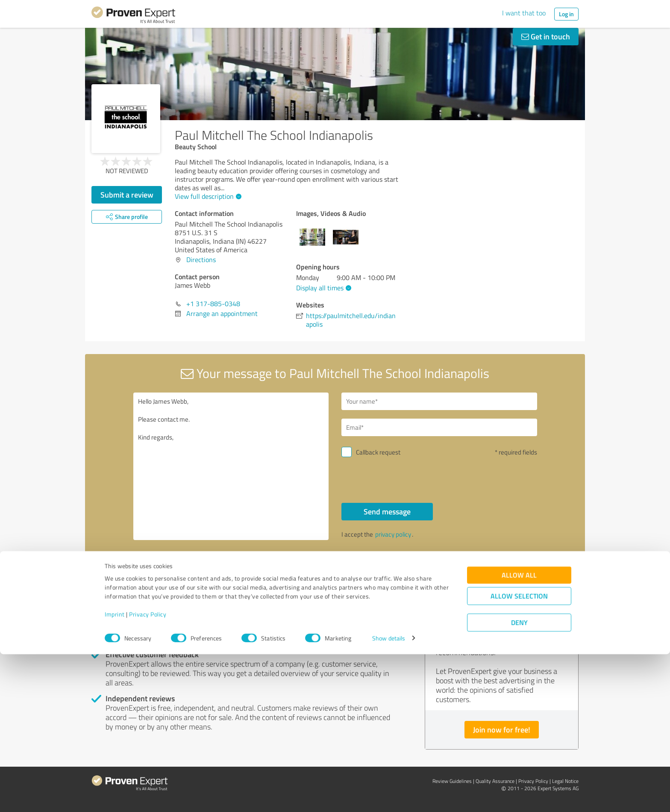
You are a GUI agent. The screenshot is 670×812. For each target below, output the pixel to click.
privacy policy (393, 534)
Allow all (519, 733)
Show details (389, 796)
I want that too (524, 13)
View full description (207, 196)
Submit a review (127, 195)
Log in (566, 14)
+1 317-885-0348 (213, 304)
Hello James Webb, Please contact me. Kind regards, (231, 466)
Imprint (115, 772)
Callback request (378, 452)
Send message (387, 511)
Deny (519, 780)
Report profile (254, 572)
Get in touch (546, 36)
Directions (201, 260)
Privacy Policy (148, 772)
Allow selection (519, 754)
